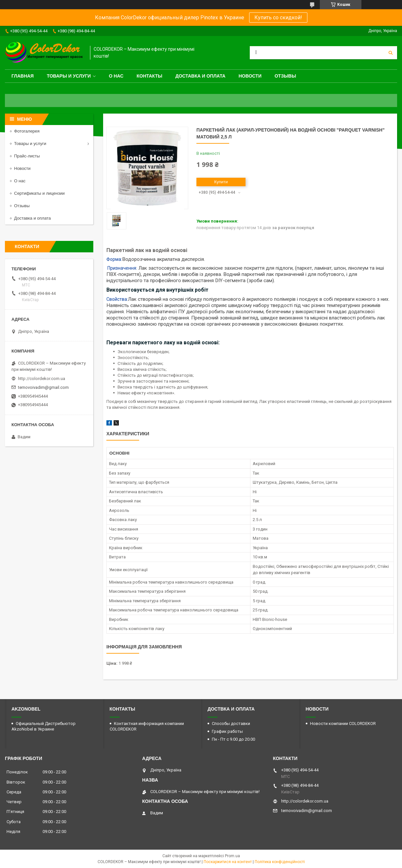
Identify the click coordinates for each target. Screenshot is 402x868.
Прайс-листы (27, 156)
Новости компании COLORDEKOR (343, 723)
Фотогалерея (27, 131)
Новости (250, 76)
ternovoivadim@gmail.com (43, 387)
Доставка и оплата (201, 76)
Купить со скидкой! (278, 18)
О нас (116, 76)
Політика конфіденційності (280, 862)
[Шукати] (391, 53)
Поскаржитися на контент (228, 862)
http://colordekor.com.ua (42, 379)
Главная (23, 76)
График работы (227, 731)
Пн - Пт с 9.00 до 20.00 (233, 739)
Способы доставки (231, 723)
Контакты (149, 76)
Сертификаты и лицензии (39, 193)
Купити (221, 182)
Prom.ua (232, 856)
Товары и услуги (69, 76)
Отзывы (285, 76)
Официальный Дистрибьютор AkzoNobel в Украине (44, 726)
